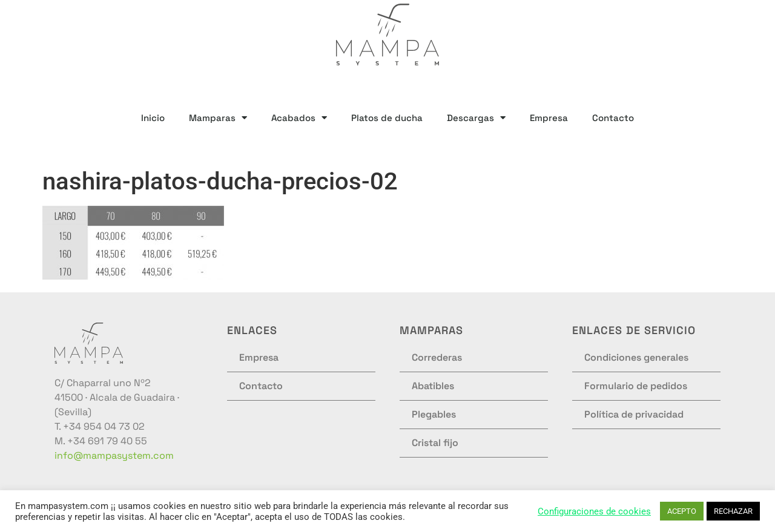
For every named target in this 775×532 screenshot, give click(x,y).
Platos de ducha (387, 118)
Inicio (153, 118)
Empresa (549, 118)
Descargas (476, 118)
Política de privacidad (634, 414)
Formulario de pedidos (636, 386)
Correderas (437, 357)
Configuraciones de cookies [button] (594, 511)
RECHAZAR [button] (733, 511)
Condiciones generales (636, 357)
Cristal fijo (435, 443)
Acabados (299, 118)
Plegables (434, 414)
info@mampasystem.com (114, 455)
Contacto (613, 118)
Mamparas (218, 118)
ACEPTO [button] (682, 511)
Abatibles (433, 386)
